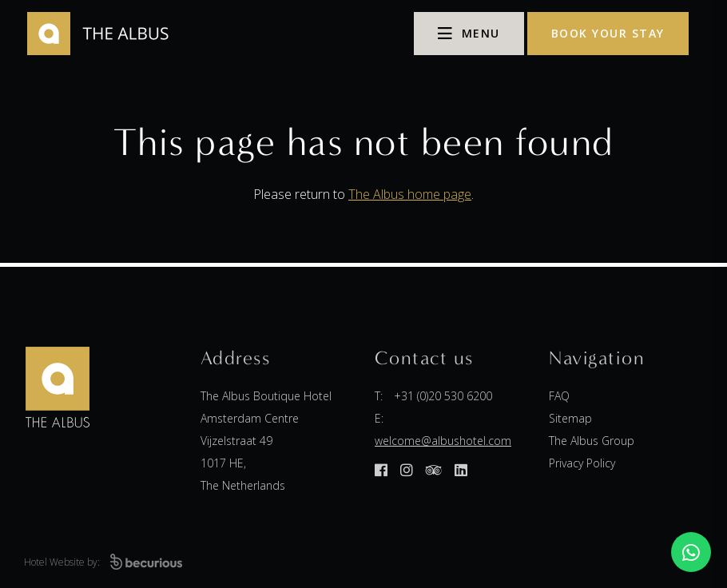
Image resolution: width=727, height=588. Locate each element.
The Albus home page (410, 194)
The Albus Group (592, 441)
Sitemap (570, 418)
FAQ (559, 396)
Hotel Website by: (103, 562)
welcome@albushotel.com (443, 441)
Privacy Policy (582, 463)
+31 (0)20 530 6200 (443, 396)
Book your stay (608, 33)
